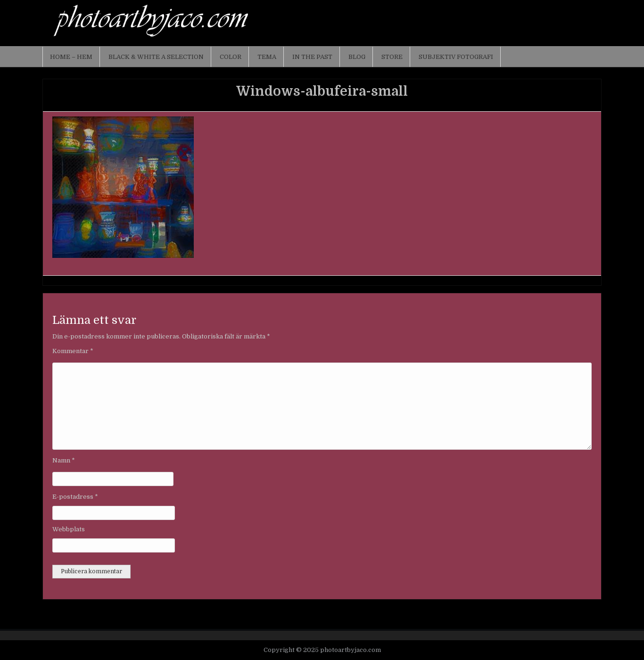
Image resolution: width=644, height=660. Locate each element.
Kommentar (73, 351)
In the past (312, 57)
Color (231, 57)
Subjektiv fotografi (456, 57)
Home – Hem (71, 57)
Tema (267, 57)
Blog (357, 57)
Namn (64, 460)
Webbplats (69, 529)
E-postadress (75, 497)
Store (392, 57)
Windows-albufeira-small (322, 91)
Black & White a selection (156, 57)
